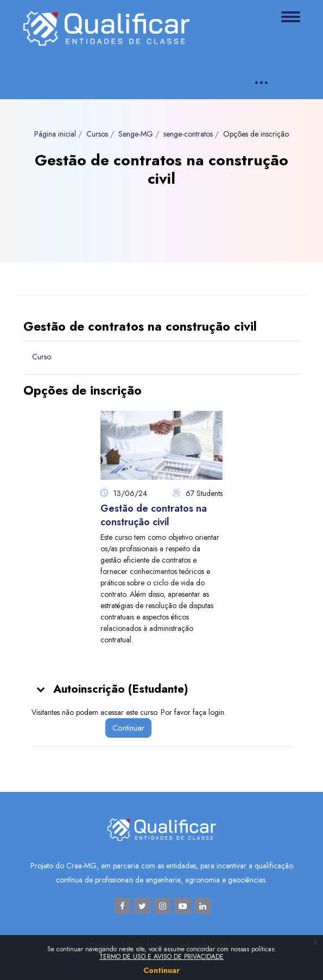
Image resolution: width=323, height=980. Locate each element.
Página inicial (55, 134)
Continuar (128, 728)
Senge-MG (136, 134)
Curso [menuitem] (42, 357)
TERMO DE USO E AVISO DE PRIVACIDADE (161, 957)
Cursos (97, 134)
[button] (41, 689)
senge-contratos (188, 134)
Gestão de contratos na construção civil (154, 515)
